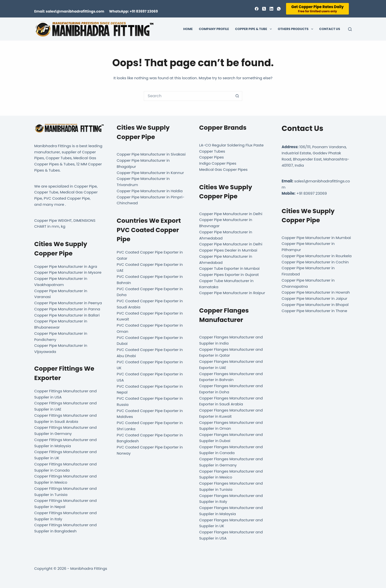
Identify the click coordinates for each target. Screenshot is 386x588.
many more (53, 204)
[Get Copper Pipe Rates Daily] (317, 9)
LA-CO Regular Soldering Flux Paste (231, 145)
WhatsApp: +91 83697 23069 (133, 11)
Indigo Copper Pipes (218, 163)
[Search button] (237, 96)
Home (188, 29)
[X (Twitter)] (264, 9)
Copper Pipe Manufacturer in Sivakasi (151, 154)
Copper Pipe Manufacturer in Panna (67, 309)
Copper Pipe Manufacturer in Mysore (68, 272)
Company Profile (214, 29)
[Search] (350, 29)
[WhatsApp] (279, 9)
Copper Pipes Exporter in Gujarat (229, 275)
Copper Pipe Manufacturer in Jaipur (314, 298)
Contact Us (330, 29)
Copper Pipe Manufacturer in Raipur (232, 293)
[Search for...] (188, 96)
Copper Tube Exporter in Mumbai (229, 268)
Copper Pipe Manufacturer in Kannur (150, 173)
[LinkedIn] (271, 9)
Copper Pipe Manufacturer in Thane (315, 311)
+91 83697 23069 (312, 193)
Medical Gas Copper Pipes (223, 169)
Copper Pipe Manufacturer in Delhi (231, 214)
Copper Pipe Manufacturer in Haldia (150, 191)
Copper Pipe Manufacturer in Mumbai (316, 238)
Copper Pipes (211, 157)
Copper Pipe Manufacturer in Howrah (316, 292)
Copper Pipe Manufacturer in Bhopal (315, 305)
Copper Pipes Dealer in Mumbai (228, 250)
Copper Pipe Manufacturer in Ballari (67, 315)
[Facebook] (257, 9)
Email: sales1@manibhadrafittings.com (69, 11)
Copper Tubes (212, 151)
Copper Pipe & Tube (254, 29)
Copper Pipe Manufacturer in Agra (66, 266)
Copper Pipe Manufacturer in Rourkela (317, 256)
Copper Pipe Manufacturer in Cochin (315, 262)
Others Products (297, 29)
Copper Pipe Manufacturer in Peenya (68, 303)
